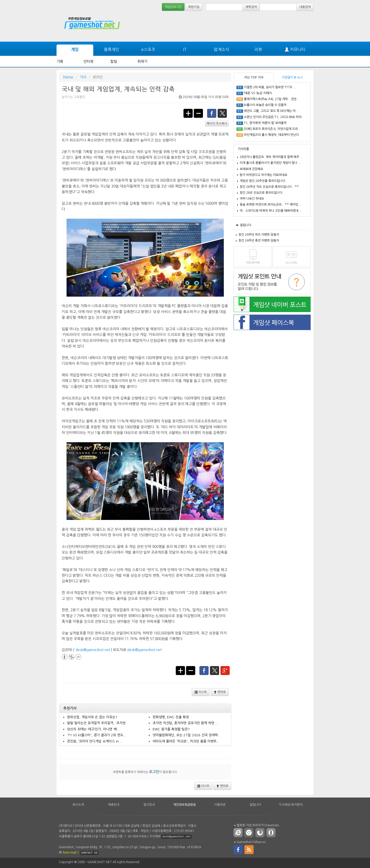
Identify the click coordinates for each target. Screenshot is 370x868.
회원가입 (194, 7)
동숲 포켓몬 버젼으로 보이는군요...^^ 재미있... (270, 205)
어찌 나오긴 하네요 (252, 199)
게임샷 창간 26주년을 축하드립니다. (263, 181)
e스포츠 (148, 49)
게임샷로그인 (173, 7)
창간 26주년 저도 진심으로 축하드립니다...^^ (269, 187)
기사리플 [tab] (243, 149)
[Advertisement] (294, 26)
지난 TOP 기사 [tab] (254, 77)
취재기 (142, 61)
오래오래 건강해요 (251, 169)
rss (249, 849)
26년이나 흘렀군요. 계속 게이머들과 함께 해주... (271, 157)
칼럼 (114, 61)
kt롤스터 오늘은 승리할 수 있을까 (265, 105)
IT (185, 49)
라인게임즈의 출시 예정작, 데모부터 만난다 (271, 135)
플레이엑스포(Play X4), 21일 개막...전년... (272, 99)
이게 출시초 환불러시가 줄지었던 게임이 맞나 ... (270, 163)
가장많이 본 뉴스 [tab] (292, 77)
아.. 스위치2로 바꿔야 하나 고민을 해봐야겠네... (271, 211)
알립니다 (246, 225)
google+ (225, 670)
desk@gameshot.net (93, 650)
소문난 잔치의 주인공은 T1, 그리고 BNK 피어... (274, 117)
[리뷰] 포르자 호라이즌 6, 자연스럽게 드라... (272, 129)
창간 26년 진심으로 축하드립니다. (262, 193)
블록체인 (112, 49)
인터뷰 (89, 61)
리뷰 (258, 49)
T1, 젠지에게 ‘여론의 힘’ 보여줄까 (265, 123)
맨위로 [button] (220, 692)
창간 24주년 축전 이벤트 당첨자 (259, 241)
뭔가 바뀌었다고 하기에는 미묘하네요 (263, 175)
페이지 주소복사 (217, 123)
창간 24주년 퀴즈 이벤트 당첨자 (259, 235)
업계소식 (221, 49)
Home (68, 77)
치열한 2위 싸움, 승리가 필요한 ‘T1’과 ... (270, 87)
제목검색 (251, 7)
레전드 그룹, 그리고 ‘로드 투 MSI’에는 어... (271, 111)
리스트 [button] (201, 692)
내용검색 (305, 7)
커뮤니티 (295, 50)
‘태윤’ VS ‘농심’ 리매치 (258, 93)
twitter (223, 113)
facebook (212, 113)
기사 (83, 77)
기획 (60, 61)
